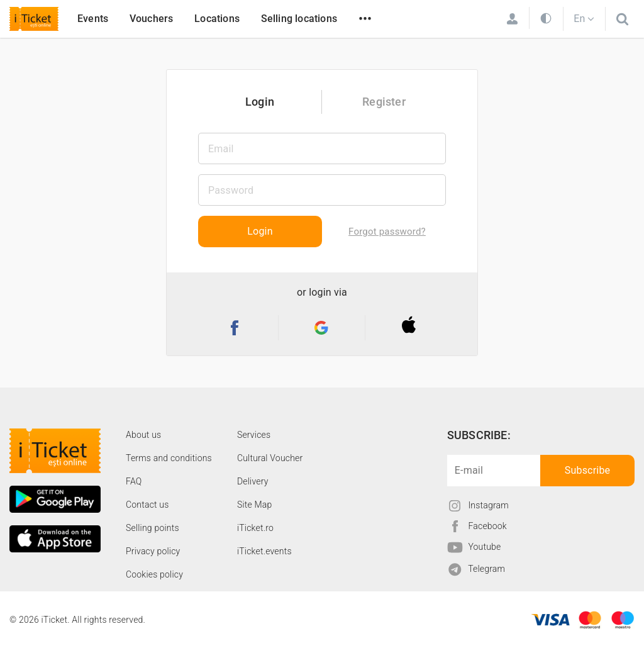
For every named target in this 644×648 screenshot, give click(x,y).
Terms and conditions (169, 458)
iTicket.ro (255, 528)
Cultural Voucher (270, 458)
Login (260, 102)
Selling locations (299, 19)
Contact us (147, 505)
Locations (217, 19)
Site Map (255, 505)
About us (143, 435)
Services (254, 435)
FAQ (134, 481)
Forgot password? (387, 232)
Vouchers (152, 19)
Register (384, 102)
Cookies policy (154, 574)
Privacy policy (153, 551)
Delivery (253, 481)
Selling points (153, 528)
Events (93, 19)
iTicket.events (264, 551)
